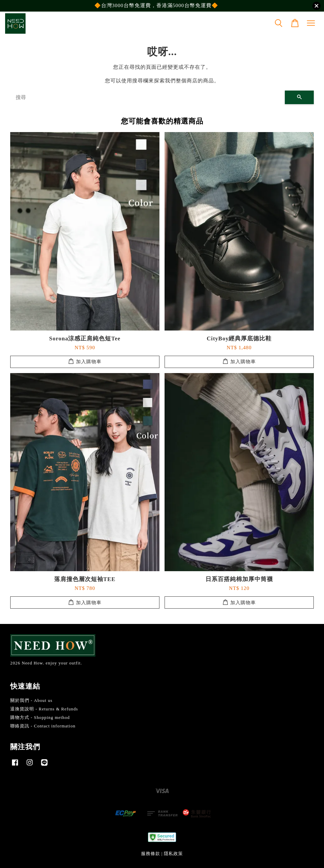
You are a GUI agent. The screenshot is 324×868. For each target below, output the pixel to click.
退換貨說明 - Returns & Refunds (44, 709)
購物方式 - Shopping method (40, 718)
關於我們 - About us (31, 701)
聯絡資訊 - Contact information (43, 726)
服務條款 (151, 854)
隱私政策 (173, 854)
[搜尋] (148, 97)
